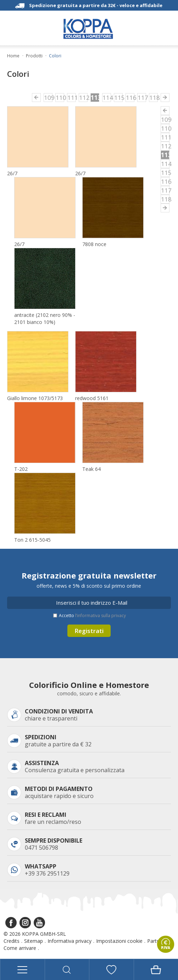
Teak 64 (91, 469)
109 (48, 98)
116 (130, 98)
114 (107, 98)
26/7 (12, 173)
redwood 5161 (92, 398)
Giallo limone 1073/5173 (35, 398)
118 (154, 98)
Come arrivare (20, 948)
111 (72, 98)
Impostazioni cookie (119, 941)
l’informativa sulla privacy (101, 616)
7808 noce (94, 244)
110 (60, 98)
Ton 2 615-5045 (32, 540)
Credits (12, 941)
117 (142, 98)
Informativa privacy (69, 941)
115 (118, 98)
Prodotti (34, 56)
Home (13, 56)
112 (83, 98)
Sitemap (34, 941)
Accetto (92, 616)
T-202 (21, 469)
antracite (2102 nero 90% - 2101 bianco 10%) (45, 318)
